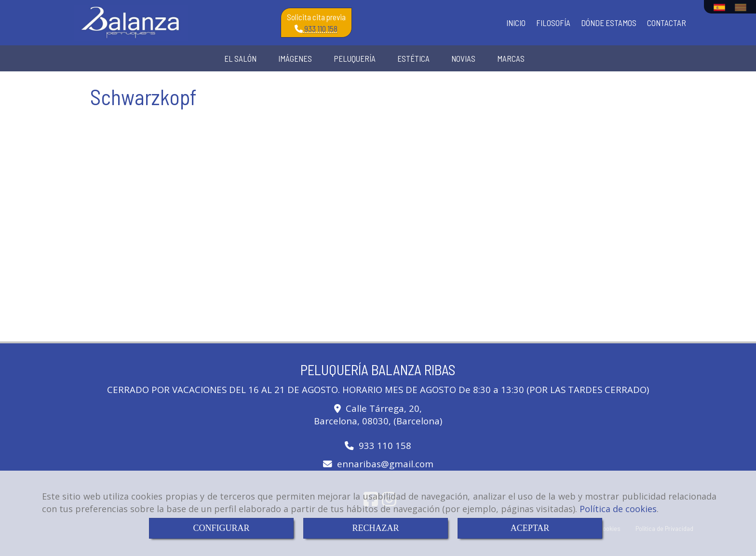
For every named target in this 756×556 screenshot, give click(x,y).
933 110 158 (321, 29)
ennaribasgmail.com (385, 464)
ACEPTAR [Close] (530, 528)
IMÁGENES (295, 58)
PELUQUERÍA (355, 58)
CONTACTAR (667, 23)
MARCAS (511, 58)
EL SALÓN (240, 58)
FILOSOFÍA (553, 23)
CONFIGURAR (221, 528)
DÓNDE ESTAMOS (609, 23)
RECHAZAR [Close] (375, 528)
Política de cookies (618, 509)
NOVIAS (463, 58)
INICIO (516, 23)
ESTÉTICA (413, 58)
